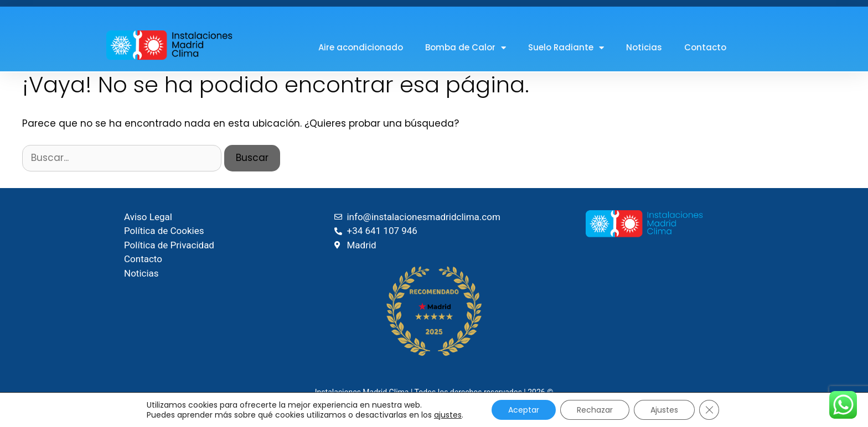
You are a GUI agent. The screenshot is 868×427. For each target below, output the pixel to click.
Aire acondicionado (361, 47)
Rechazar (595, 410)
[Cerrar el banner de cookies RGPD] (709, 410)
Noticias (644, 47)
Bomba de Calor (466, 48)
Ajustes (664, 410)
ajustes (448, 415)
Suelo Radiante (566, 48)
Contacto (705, 47)
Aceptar (524, 410)
